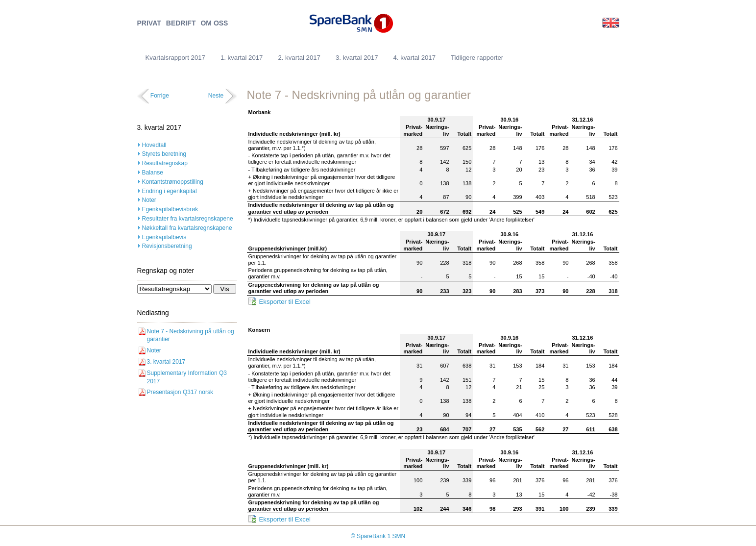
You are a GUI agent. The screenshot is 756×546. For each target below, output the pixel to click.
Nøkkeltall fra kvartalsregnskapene (187, 228)
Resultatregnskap (165, 163)
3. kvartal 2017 (357, 58)
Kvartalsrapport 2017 (175, 58)
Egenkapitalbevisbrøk (170, 209)
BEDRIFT (181, 23)
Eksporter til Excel (285, 302)
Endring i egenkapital (170, 191)
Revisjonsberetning (167, 246)
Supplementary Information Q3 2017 (187, 377)
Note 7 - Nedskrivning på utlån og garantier (191, 335)
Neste (216, 96)
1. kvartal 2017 (242, 58)
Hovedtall (154, 145)
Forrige (160, 96)
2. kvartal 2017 (299, 58)
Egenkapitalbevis (164, 237)
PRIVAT (149, 23)
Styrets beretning (164, 154)
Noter (149, 200)
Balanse (153, 173)
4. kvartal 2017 (414, 58)
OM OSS (214, 23)
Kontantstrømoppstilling (173, 182)
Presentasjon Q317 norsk (180, 392)
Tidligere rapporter (477, 58)
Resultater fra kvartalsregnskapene (188, 219)
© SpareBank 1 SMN (378, 536)
